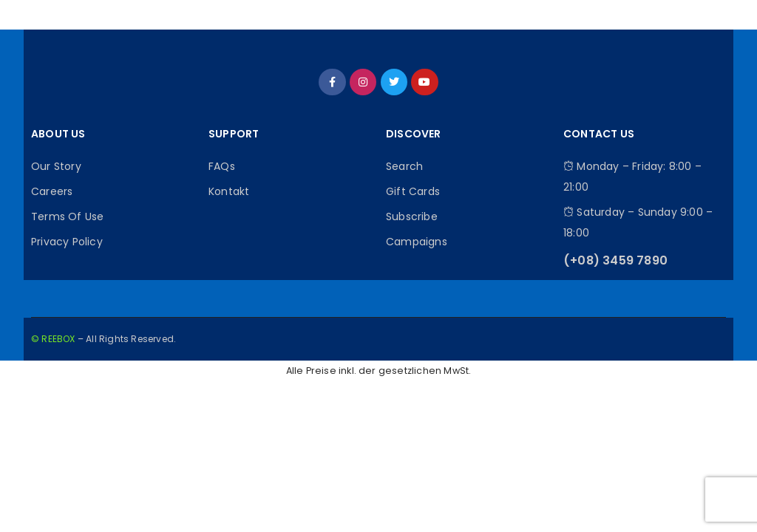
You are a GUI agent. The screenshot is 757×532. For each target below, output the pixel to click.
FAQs (222, 166)
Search (404, 166)
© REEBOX (53, 339)
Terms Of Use (67, 216)
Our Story (56, 166)
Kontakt (229, 191)
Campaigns (417, 242)
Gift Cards (413, 191)
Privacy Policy (67, 242)
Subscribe (412, 216)
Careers (52, 191)
